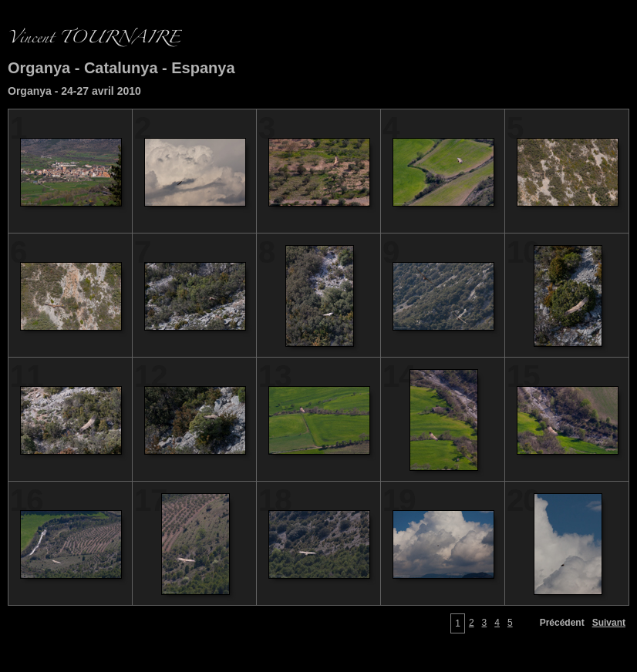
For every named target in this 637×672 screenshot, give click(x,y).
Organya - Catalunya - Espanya (121, 68)
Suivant (609, 623)
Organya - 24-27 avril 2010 (74, 91)
